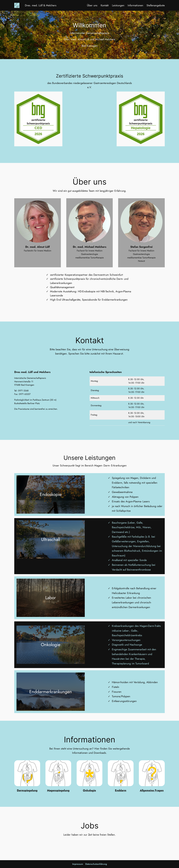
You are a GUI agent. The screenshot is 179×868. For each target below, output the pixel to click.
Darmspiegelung (27, 790)
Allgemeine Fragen (152, 790)
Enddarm (121, 790)
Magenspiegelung (58, 790)
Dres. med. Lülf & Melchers (41, 5)
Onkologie (89, 790)
